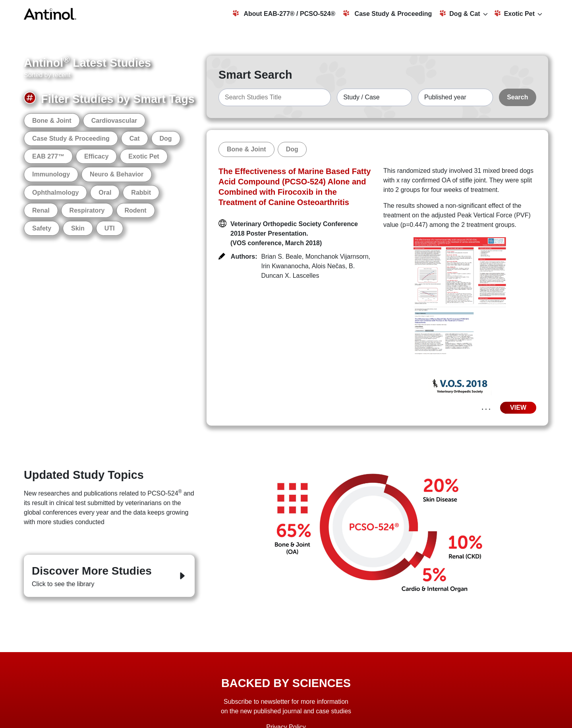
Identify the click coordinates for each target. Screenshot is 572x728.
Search (517, 97)
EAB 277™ (48, 156)
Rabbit (141, 193)
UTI (110, 228)
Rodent (136, 210)
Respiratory (87, 210)
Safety (42, 228)
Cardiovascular (114, 121)
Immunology (51, 174)
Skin (78, 228)
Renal (41, 210)
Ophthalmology (55, 193)
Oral (105, 193)
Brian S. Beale (282, 257)
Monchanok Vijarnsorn (337, 257)
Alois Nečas (329, 266)
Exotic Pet (515, 14)
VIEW (518, 408)
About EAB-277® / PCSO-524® (284, 14)
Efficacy (96, 156)
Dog (166, 138)
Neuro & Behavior (117, 174)
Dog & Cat (460, 14)
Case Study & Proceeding (387, 14)
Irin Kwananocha (285, 266)
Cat (135, 138)
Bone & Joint (52, 121)
